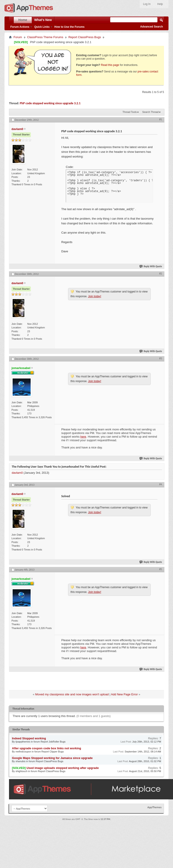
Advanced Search (151, 27)
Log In (147, 4)
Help (160, 4)
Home (23, 20)
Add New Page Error (124, 694)
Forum (18, 37)
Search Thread (150, 112)
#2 (161, 274)
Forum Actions (20, 27)
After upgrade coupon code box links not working (47, 748)
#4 (161, 484)
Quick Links (42, 27)
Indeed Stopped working (29, 738)
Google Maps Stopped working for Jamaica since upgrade (52, 758)
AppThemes (154, 807)
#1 (161, 119)
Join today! (95, 296)
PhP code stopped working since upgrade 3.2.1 (50, 103)
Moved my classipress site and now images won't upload (72, 694)
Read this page (110, 65)
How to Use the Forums (69, 27)
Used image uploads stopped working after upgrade (63, 768)
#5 (161, 569)
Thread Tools (130, 112)
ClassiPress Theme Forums (45, 37)
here (83, 437)
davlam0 (17, 473)
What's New (43, 20)
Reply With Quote (151, 266)
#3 (161, 358)
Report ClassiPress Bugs (85, 37)
